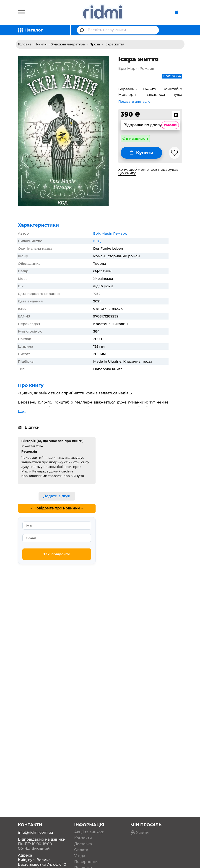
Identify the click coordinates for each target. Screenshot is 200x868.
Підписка (83, 850)
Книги (42, 44)
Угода (80, 838)
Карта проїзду (31, 851)
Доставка (83, 826)
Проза (95, 44)
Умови (170, 125)
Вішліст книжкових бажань (93, 864)
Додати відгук (57, 496)
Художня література (68, 44)
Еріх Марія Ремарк (110, 233)
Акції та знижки (89, 814)
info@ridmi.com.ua (36, 815)
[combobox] (118, 30)
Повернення (86, 844)
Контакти (83, 820)
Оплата (81, 832)
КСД (97, 241)
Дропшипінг (86, 856)
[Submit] (82, 30)
